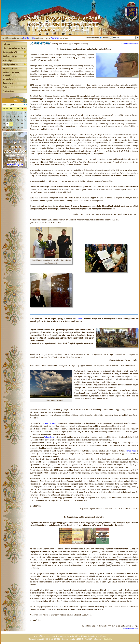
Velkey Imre (49, 437)
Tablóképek (8, 83)
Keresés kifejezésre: (92, 38)
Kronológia (8, 60)
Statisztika (108, 639)
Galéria (15, 87)
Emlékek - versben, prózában (11, 74)
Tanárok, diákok (15, 56)
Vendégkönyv (9, 79)
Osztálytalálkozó (15, 64)
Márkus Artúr (131, 451)
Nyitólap (7, 44)
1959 (80, 319)
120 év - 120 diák (10, 69)
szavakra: (106, 38)
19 (7, 124)
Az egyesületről (15, 52)
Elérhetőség (8, 91)
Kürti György (51, 423)
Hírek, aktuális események (15, 48)
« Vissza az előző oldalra (130, 43)
